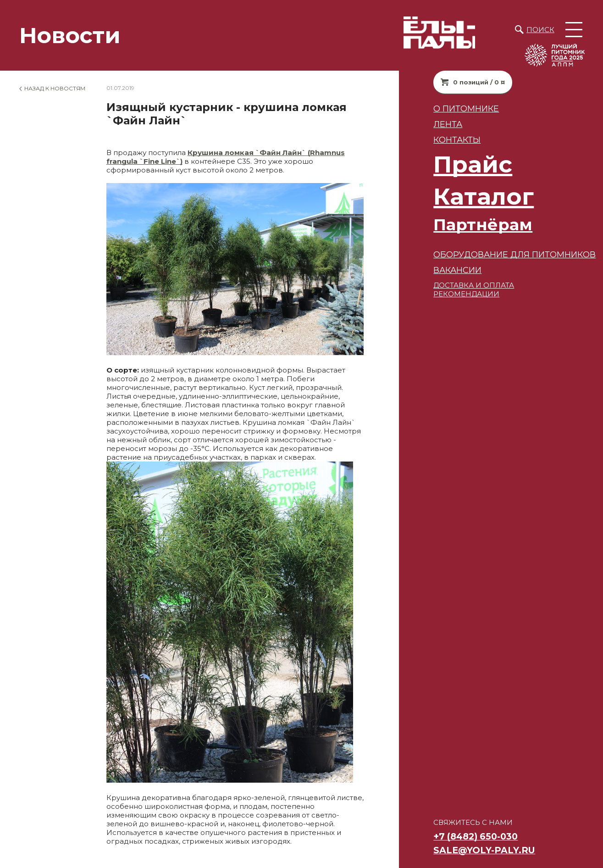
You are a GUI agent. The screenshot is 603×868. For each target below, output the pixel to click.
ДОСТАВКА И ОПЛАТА (458, 285)
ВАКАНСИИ (441, 270)
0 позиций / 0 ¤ (463, 82)
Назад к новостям (55, 88)
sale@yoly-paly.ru (468, 850)
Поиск (540, 30)
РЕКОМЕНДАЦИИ (450, 294)
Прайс (457, 164)
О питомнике (450, 108)
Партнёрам (467, 225)
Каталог (467, 197)
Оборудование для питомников (498, 254)
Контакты (441, 140)
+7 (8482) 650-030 (459, 836)
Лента (432, 124)
